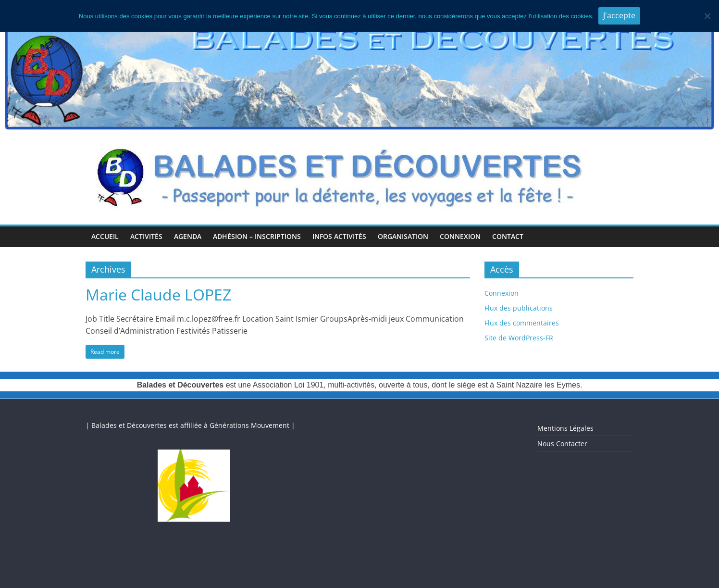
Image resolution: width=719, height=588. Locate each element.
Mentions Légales (565, 428)
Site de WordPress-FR (519, 338)
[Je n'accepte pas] (707, 16)
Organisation (403, 236)
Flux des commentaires (522, 323)
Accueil (105, 236)
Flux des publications (519, 308)
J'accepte (619, 15)
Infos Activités (339, 236)
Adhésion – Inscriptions (257, 236)
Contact (508, 236)
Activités (146, 236)
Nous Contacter (562, 444)
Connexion (460, 236)
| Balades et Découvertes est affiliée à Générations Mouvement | (190, 425)
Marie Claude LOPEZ (158, 294)
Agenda (188, 236)
